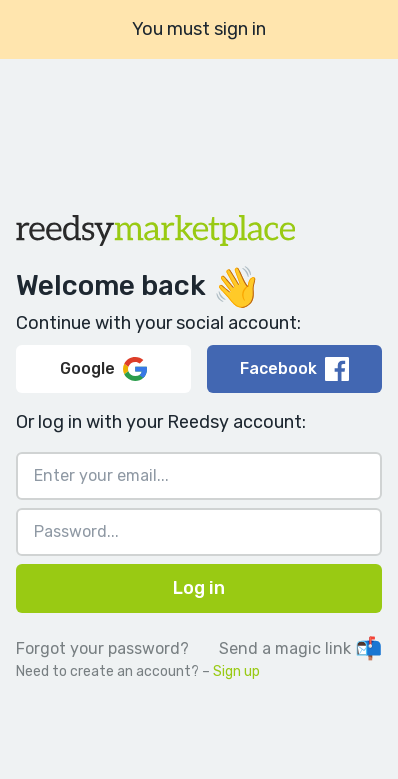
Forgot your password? (102, 648)
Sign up (236, 671)
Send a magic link (300, 648)
